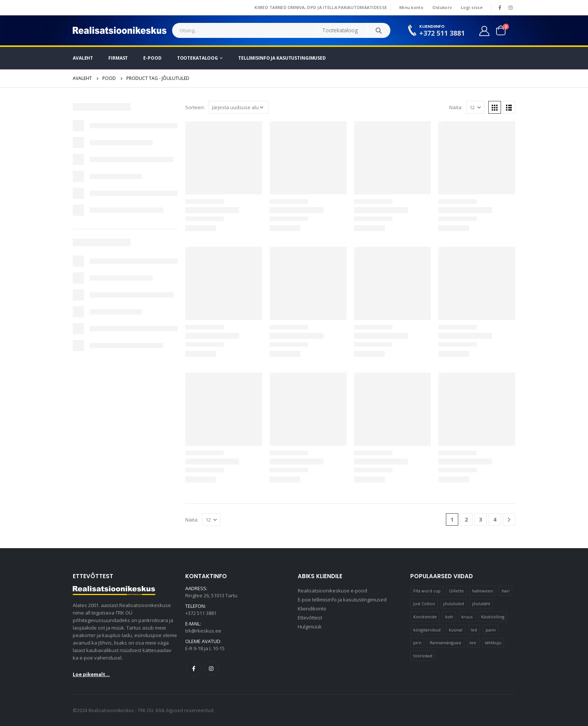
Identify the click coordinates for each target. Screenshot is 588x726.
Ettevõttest (310, 618)
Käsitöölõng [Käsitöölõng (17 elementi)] (493, 617)
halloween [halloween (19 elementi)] (483, 591)
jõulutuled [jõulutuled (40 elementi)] (454, 603)
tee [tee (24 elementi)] (473, 643)
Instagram (211, 669)
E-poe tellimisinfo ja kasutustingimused (342, 600)
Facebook (193, 669)
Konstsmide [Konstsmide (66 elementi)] (425, 617)
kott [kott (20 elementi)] (449, 617)
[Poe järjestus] (238, 107)
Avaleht (83, 58)
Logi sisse (472, 7)
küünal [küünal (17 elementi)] (456, 630)
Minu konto (411, 7)
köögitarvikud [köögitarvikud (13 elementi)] (427, 630)
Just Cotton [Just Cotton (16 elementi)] (424, 603)
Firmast (118, 58)
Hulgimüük (310, 627)
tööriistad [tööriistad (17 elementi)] (423, 656)
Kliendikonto (312, 609)
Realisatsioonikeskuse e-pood (332, 591)
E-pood (152, 58)
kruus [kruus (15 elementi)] (467, 617)
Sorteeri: (195, 107)
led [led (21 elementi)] (474, 630)
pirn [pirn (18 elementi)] (417, 643)
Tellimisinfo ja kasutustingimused (282, 58)
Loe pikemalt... (91, 674)
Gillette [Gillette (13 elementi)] (456, 591)
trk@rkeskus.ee (203, 631)
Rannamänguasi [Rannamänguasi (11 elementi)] (445, 643)
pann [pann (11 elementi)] (491, 630)
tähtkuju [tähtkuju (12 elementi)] (493, 643)
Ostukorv (442, 7)
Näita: (456, 107)
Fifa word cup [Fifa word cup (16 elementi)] (427, 591)
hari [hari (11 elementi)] (506, 591)
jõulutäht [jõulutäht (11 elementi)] (481, 603)
